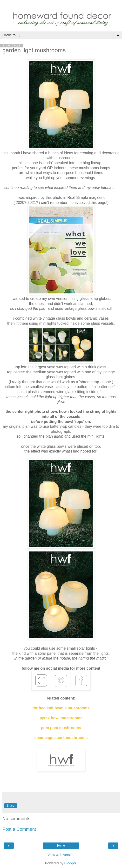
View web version (61, 855)
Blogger (70, 863)
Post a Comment (19, 829)
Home (61, 846)
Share (11, 806)
